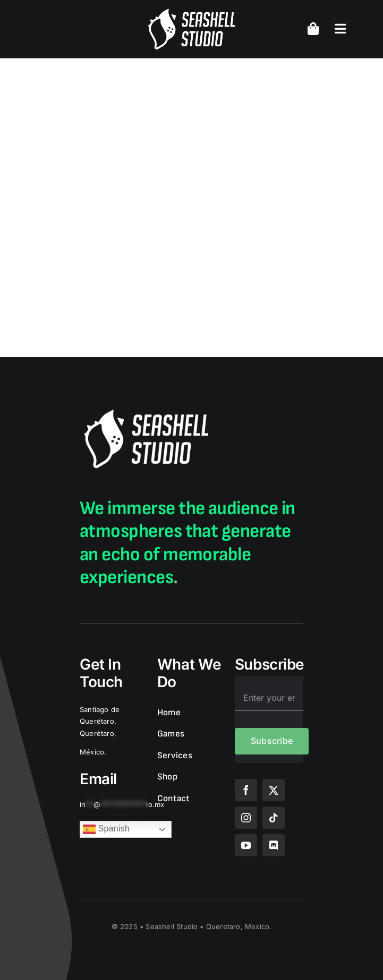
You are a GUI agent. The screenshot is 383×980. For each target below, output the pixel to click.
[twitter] (274, 790)
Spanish (106, 829)
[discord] (274, 845)
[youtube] (246, 845)
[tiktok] (274, 818)
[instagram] (246, 818)
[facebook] (246, 790)
